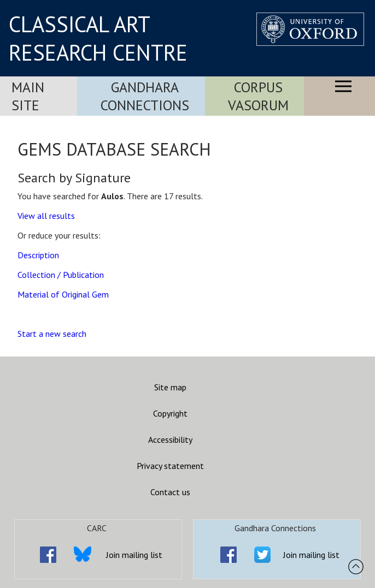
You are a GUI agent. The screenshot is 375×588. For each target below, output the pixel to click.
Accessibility (170, 439)
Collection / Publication (61, 275)
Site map (170, 387)
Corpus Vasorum (258, 96)
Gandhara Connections (145, 96)
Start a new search (52, 334)
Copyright (170, 413)
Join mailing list (134, 555)
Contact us (170, 492)
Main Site (28, 96)
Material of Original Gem (63, 294)
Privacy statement (170, 466)
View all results (46, 216)
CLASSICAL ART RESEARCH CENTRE (98, 38)
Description (38, 255)
